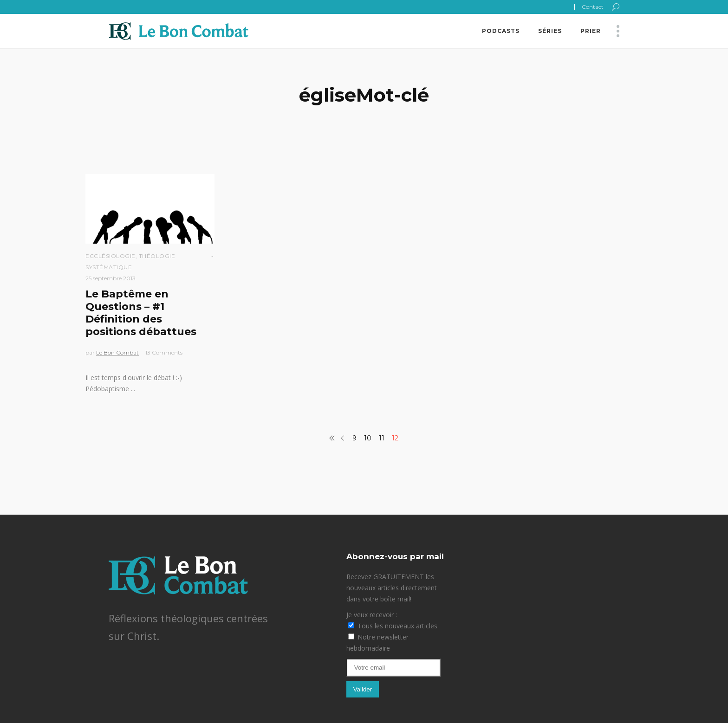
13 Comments (164, 352)
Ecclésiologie (110, 256)
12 (395, 438)
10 (368, 438)
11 (382, 438)
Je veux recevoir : (372, 615)
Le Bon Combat (117, 352)
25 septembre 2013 (110, 278)
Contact (593, 7)
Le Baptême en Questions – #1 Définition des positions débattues (141, 313)
